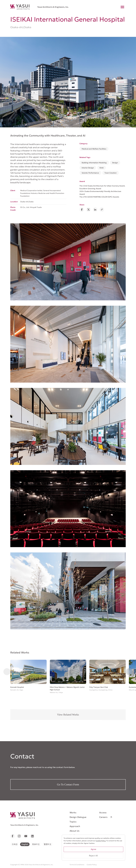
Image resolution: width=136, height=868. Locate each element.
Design (115, 163)
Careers (103, 817)
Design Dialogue (78, 817)
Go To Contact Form (68, 784)
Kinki (102, 168)
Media (73, 835)
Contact (74, 845)
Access (103, 813)
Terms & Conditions (77, 865)
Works (73, 813)
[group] (28, 675)
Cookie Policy (92, 865)
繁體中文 (48, 844)
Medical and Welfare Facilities (94, 149)
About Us (74, 831)
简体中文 (36, 844)
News (72, 840)
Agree (108, 853)
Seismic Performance (90, 173)
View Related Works (68, 715)
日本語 (15, 844)
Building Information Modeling (94, 163)
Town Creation (111, 173)
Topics (73, 822)
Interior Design (88, 168)
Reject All (108, 859)
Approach (75, 826)
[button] (7, 672)
